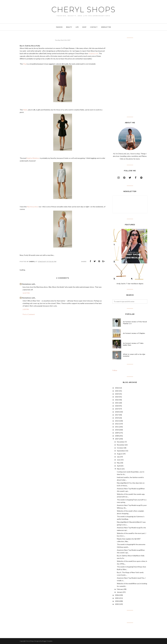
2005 (117, 598)
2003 (117, 604)
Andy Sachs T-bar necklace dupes (130, 284)
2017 (117, 415)
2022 (117, 400)
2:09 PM (26, 309)
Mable (25, 110)
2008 (117, 436)
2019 (117, 409)
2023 (117, 397)
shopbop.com (93, 53)
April (119, 466)
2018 (117, 412)
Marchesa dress (33, 207)
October (120, 448)
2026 (117, 388)
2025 (117, 391)
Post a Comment (29, 314)
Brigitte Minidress (33, 158)
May (118, 463)
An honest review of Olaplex (134, 333)
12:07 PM (26, 293)
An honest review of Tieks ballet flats (133, 344)
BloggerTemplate (47, 641)
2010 (117, 430)
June (119, 460)
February (120, 589)
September (121, 451)
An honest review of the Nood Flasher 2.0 (135, 323)
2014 (117, 418)
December (121, 442)
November (121, 445)
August (120, 454)
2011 (117, 427)
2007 (117, 439)
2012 (117, 424)
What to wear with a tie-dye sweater (134, 355)
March (119, 469)
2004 (117, 601)
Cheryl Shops (83, 9)
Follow (115, 370)
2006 (117, 595)
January (120, 592)
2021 (117, 403)
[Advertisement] (130, 77)
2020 (117, 406)
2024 (117, 394)
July (118, 457)
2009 (117, 433)
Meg (25, 64)
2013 (117, 421)
